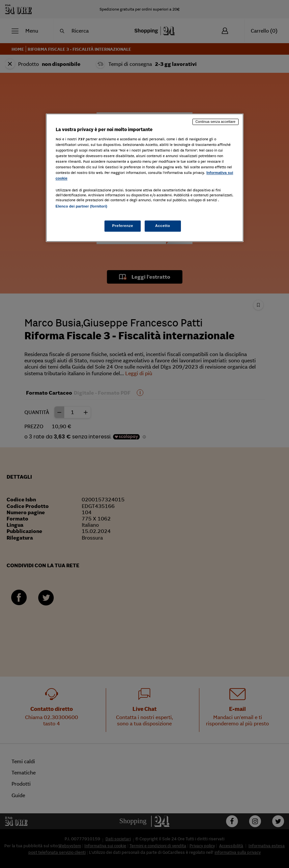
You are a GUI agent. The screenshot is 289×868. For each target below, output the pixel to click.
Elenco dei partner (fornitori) (82, 207)
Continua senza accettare (216, 122)
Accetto (163, 226)
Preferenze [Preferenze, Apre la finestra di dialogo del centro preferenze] (123, 226)
